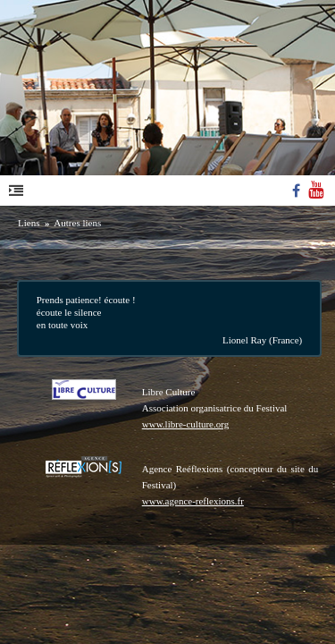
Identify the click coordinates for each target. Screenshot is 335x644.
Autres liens (77, 223)
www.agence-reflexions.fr (193, 501)
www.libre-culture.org (185, 424)
